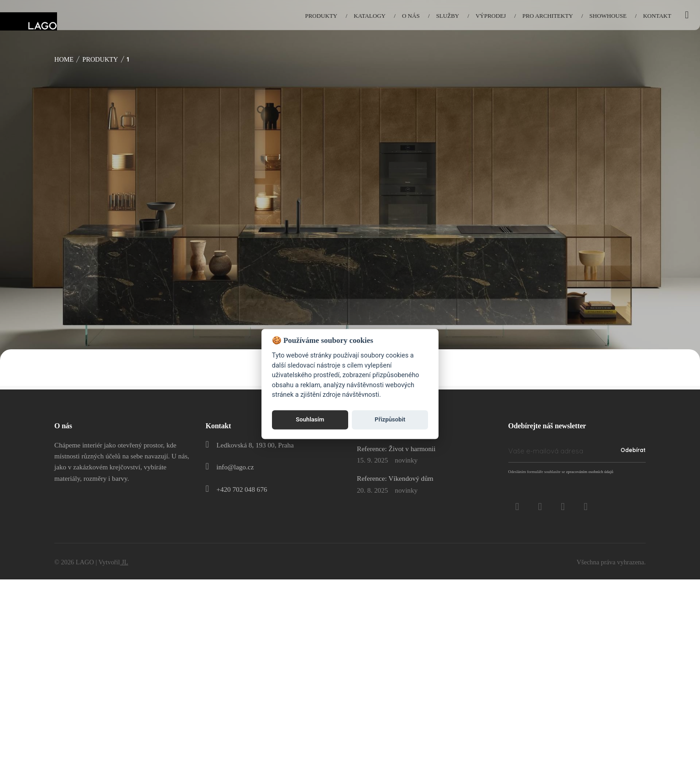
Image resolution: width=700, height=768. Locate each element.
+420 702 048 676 (242, 489)
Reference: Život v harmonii (396, 449)
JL (124, 562)
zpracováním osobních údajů (589, 472)
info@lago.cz (235, 467)
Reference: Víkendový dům (395, 478)
